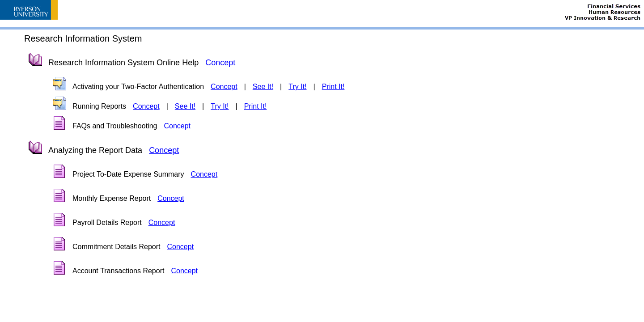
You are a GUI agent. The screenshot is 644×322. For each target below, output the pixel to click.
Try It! (297, 87)
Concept (220, 63)
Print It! (333, 87)
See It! (263, 87)
